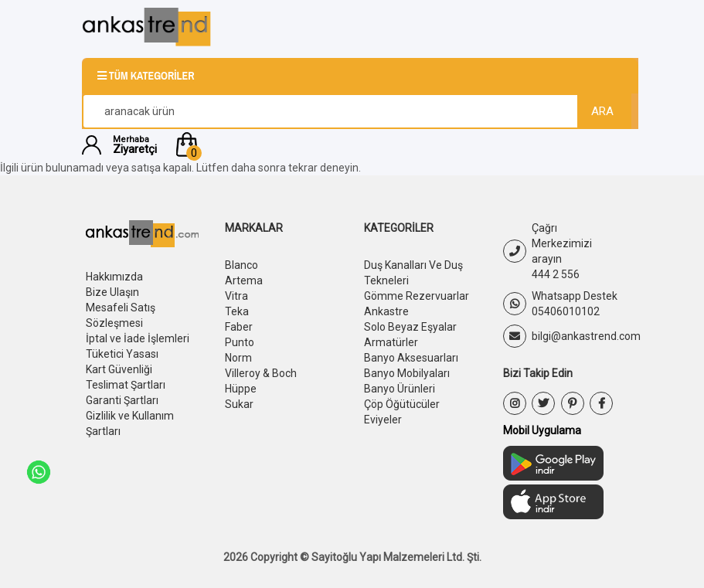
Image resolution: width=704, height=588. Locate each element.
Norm (238, 358)
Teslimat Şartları (126, 385)
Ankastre (386, 311)
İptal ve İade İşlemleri (138, 338)
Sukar (239, 404)
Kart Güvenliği (119, 369)
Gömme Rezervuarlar (417, 296)
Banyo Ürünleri (400, 389)
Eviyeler (383, 420)
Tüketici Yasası (122, 354)
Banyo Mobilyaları (407, 373)
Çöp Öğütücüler (402, 404)
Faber (239, 327)
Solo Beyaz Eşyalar (410, 327)
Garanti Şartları (122, 400)
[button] (398, 144)
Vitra (236, 296)
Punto (240, 342)
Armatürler (391, 342)
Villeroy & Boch (261, 373)
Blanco (241, 265)
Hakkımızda (114, 277)
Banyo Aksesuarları (411, 358)
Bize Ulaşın (112, 292)
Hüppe (241, 389)
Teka (237, 311)
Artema (244, 280)
